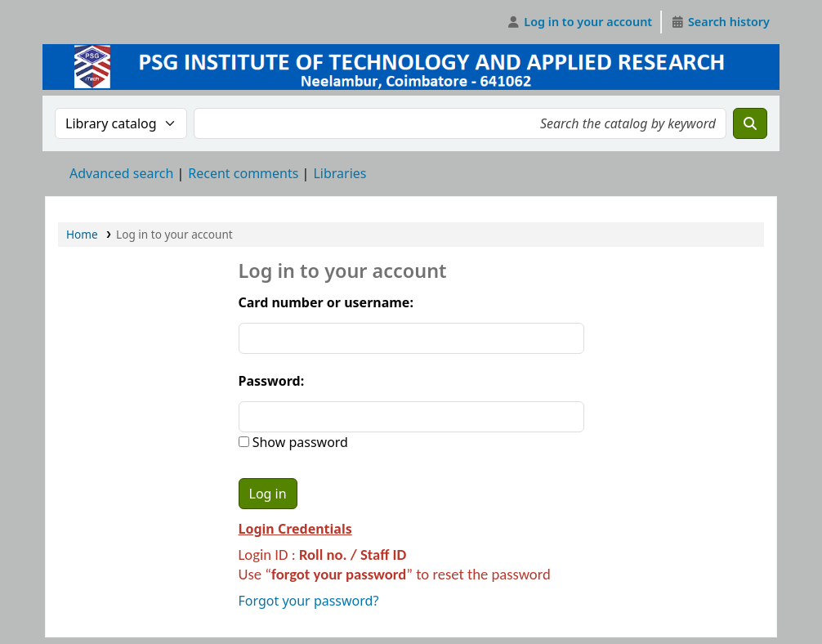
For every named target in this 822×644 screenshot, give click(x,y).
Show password (299, 442)
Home (82, 234)
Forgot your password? (309, 601)
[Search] (750, 123)
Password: (272, 381)
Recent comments (243, 173)
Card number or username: (326, 302)
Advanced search (121, 173)
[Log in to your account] (580, 22)
